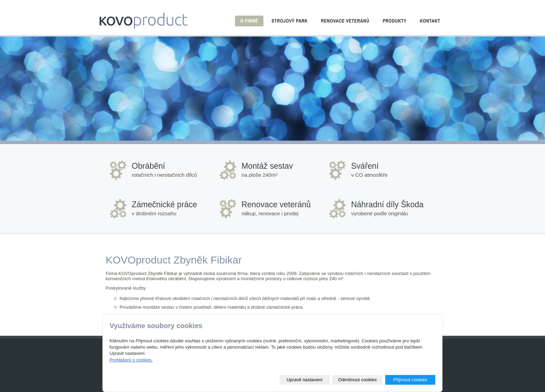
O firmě (249, 21)
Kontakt (430, 21)
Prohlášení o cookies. (131, 360)
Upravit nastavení (304, 380)
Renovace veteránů (345, 21)
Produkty (394, 21)
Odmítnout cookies (357, 380)
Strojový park (290, 21)
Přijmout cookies (410, 380)
